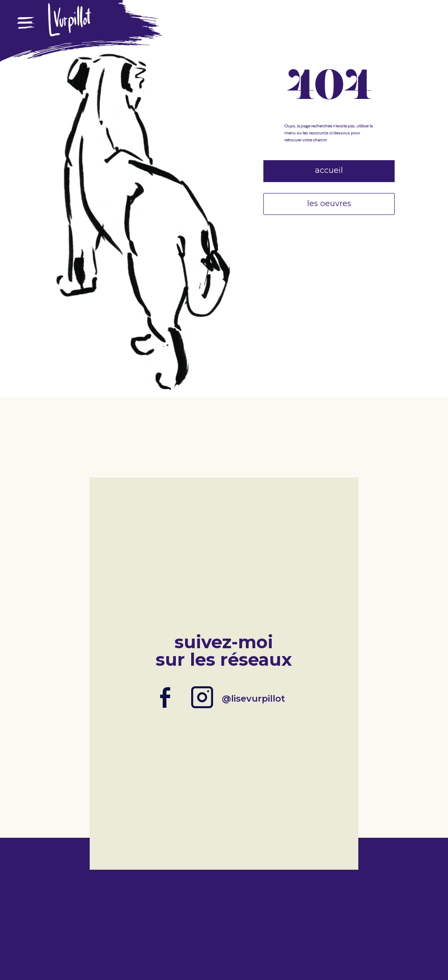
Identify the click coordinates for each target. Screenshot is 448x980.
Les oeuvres (329, 204)
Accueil (329, 170)
